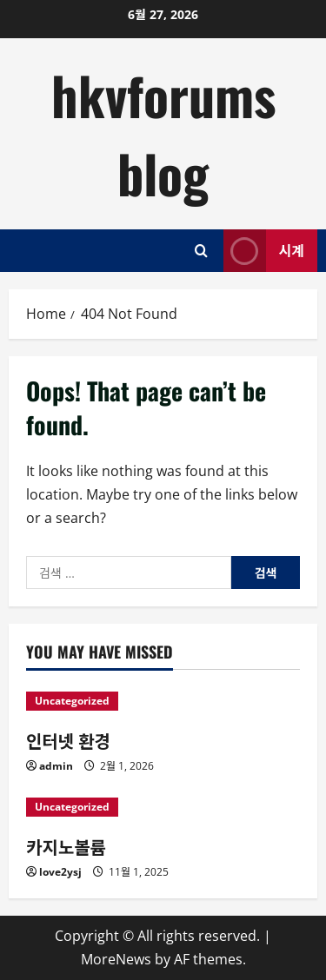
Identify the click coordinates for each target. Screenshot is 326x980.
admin (56, 766)
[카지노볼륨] (163, 807)
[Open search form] (201, 251)
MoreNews (116, 959)
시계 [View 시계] (264, 251)
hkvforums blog (163, 133)
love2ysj (60, 872)
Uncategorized (72, 701)
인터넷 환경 (68, 740)
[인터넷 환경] (163, 701)
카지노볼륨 (66, 846)
